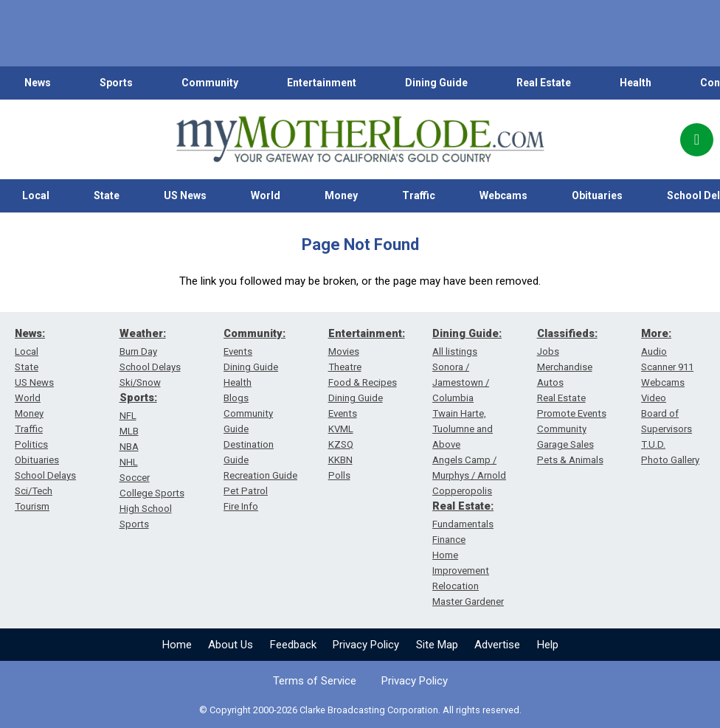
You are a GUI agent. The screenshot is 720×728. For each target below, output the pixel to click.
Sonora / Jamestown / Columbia (461, 382)
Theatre (345, 367)
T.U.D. (653, 444)
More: (656, 333)
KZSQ (341, 444)
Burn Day (138, 351)
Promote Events (572, 413)
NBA (129, 447)
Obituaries (597, 195)
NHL (129, 462)
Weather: (143, 333)
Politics (31, 444)
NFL (128, 416)
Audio (654, 351)
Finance (449, 540)
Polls (339, 475)
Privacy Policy (366, 645)
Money (341, 195)
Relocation (456, 586)
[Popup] (697, 140)
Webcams (503, 195)
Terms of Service (315, 681)
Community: (255, 333)
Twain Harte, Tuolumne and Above (463, 429)
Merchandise (565, 367)
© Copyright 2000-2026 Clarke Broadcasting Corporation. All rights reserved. (360, 710)
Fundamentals (463, 524)
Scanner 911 (667, 367)
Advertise (497, 645)
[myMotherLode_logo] (360, 139)
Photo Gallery (670, 460)
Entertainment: (367, 333)
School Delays (45, 475)
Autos (550, 382)
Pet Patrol (246, 491)
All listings (455, 351)
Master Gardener (468, 602)
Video (654, 398)
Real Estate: (463, 506)
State (107, 195)
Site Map (437, 645)
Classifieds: (567, 333)
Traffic (419, 195)
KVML (341, 429)
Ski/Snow (140, 382)
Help (548, 645)
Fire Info (241, 506)
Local (36, 195)
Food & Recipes (363, 382)
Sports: (138, 398)
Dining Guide (436, 83)
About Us (231, 645)
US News (185, 195)
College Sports (152, 493)
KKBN (340, 460)
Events (238, 351)
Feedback (293, 645)
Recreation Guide (260, 475)
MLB (129, 431)
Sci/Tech (34, 491)
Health (636, 83)
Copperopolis (462, 491)
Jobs (548, 351)
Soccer (135, 478)
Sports (116, 83)
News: (30, 333)
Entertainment (322, 83)
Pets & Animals (570, 460)
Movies (344, 351)
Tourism (32, 506)
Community (210, 83)
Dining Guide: (467, 333)
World (266, 195)
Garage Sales (565, 444)
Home (177, 645)
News (38, 83)
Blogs (236, 398)
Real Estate (544, 83)
